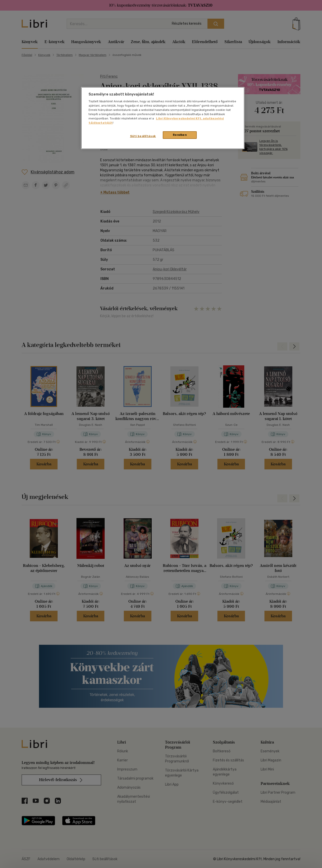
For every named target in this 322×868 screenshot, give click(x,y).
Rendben (180, 135)
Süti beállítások (143, 136)
